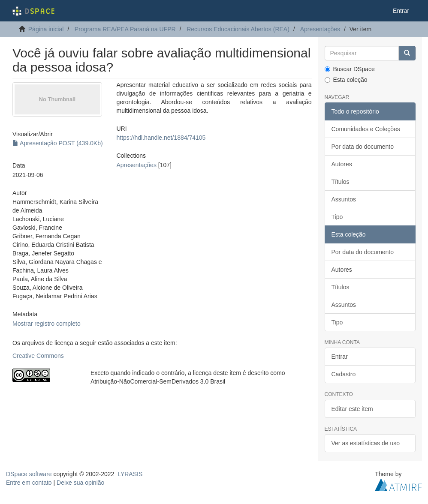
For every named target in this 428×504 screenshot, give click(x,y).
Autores (342, 164)
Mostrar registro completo (47, 324)
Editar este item (352, 409)
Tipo (337, 217)
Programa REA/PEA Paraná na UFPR (125, 29)
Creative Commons (38, 356)
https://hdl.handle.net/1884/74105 (161, 138)
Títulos (341, 182)
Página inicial (46, 29)
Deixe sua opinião (80, 483)
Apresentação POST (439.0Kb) (58, 143)
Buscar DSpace (350, 69)
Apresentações (320, 29)
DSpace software (29, 474)
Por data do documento (363, 147)
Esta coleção (346, 80)
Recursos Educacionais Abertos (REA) (238, 29)
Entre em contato (29, 483)
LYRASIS (130, 474)
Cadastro (344, 374)
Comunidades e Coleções (366, 129)
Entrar (340, 357)
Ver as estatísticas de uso (366, 443)
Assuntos (344, 199)
